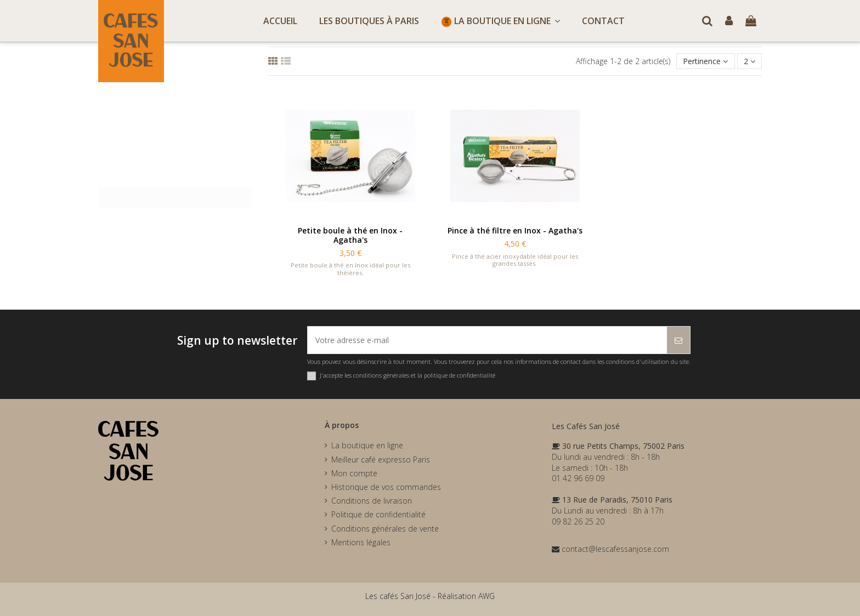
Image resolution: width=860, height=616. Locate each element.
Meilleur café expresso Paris (381, 460)
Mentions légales (361, 542)
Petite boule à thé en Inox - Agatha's (350, 235)
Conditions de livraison (372, 501)
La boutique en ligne (367, 445)
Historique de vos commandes (386, 487)
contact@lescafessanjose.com (610, 549)
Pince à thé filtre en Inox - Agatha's (515, 230)
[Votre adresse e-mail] (487, 340)
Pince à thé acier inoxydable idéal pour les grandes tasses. (515, 260)
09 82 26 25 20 (578, 521)
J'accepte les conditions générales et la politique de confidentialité (408, 375)
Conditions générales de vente (385, 529)
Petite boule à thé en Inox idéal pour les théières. (350, 269)
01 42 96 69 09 (578, 478)
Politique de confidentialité (378, 514)
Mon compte (354, 473)
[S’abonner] (678, 340)
